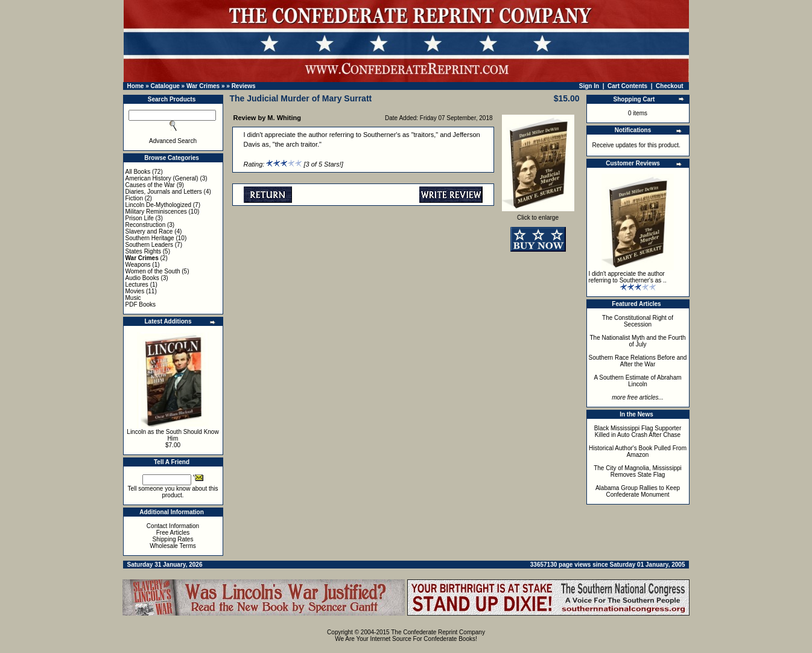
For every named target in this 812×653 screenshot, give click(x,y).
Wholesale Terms (173, 546)
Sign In (589, 86)
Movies (135, 291)
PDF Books (141, 304)
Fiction (134, 198)
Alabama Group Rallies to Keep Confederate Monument (638, 491)
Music (133, 298)
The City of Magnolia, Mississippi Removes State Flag (638, 471)
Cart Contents (627, 86)
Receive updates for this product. (636, 145)
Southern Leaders (150, 245)
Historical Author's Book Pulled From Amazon (638, 451)
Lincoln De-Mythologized (159, 205)
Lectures (137, 285)
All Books (138, 172)
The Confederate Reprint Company (438, 632)
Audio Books (142, 278)
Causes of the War (150, 185)
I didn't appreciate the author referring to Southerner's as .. (628, 277)
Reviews (244, 86)
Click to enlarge (538, 215)
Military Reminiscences (156, 212)
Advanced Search (173, 141)
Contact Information (173, 526)
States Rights (143, 251)
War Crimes (203, 86)
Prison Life (140, 218)
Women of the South (153, 271)
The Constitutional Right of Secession (638, 321)
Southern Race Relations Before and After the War (638, 361)
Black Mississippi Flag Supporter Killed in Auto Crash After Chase (638, 432)
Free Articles (173, 533)
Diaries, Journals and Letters (164, 192)
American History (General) (162, 178)
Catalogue (165, 86)
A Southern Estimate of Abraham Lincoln (637, 381)
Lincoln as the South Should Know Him (173, 435)
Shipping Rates (173, 539)
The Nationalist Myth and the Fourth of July (638, 341)
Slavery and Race (149, 231)
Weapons (138, 265)
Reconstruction (146, 225)
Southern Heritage (150, 238)
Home (136, 86)
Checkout (670, 86)
